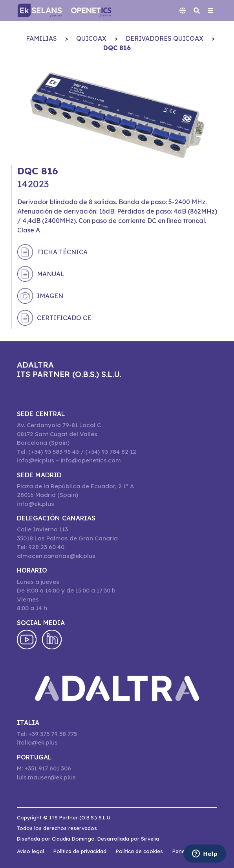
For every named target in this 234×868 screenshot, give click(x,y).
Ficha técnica (62, 252)
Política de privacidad (80, 851)
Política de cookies (139, 851)
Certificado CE (64, 318)
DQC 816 (117, 48)
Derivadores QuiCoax (165, 38)
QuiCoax (91, 38)
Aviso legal (30, 851)
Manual (51, 274)
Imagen (50, 296)
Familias (41, 38)
